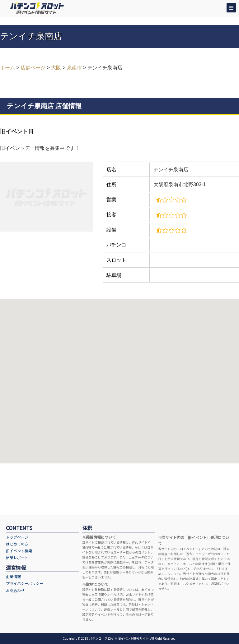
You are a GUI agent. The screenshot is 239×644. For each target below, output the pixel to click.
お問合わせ (15, 590)
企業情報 (13, 576)
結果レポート (17, 557)
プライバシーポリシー (25, 583)
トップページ (17, 537)
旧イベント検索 (19, 551)
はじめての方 (17, 544)
